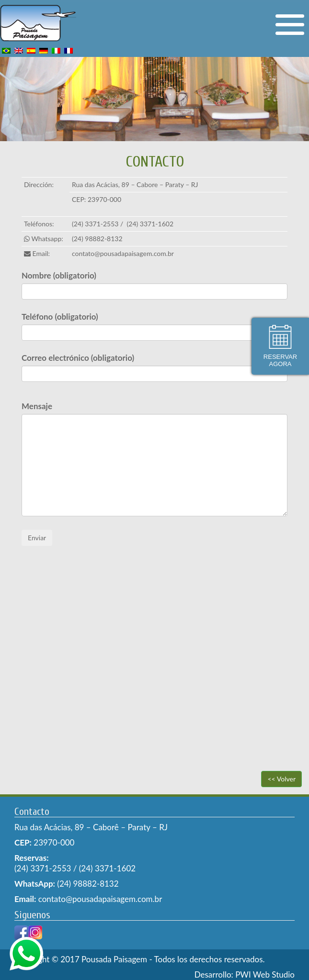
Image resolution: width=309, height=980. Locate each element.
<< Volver (281, 779)
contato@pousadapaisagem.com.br (123, 253)
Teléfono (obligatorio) (60, 317)
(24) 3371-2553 (95, 224)
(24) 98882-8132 (97, 239)
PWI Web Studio (265, 974)
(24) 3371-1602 (150, 224)
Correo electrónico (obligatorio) (78, 358)
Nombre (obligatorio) (59, 275)
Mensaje (37, 406)
